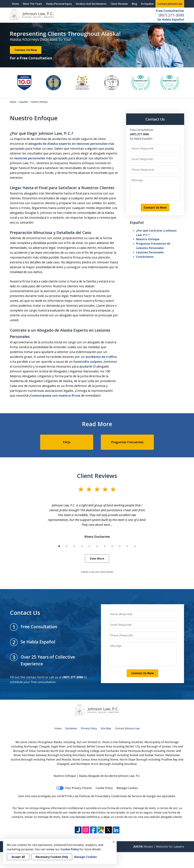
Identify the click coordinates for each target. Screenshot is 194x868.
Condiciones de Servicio (127, 796)
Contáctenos (145, 257)
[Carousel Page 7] (105, 546)
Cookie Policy (104, 788)
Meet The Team (32, 4)
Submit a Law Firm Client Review (97, 572)
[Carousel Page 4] (82, 546)
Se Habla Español (171, 19)
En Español (147, 4)
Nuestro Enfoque (148, 239)
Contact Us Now (26, 50)
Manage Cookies (127, 788)
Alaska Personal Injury (59, 4)
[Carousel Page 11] (135, 546)
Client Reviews (119, 4)
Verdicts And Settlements (91, 4)
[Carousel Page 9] (120, 546)
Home (15, 4)
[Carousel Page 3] (74, 546)
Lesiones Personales (150, 252)
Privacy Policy (89, 728)
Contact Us (155, 119)
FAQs (67, 442)
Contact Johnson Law (170, 4)
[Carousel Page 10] (127, 546)
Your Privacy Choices (74, 788)
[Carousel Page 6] (97, 546)
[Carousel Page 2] (67, 546)
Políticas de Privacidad (94, 796)
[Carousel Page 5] (89, 546)
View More (97, 558)
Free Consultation (170, 11)
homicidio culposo (88, 362)
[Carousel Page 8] (112, 546)
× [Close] (114, 842)
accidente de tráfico (101, 357)
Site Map (106, 728)
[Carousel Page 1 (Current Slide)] (59, 546)
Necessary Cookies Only (52, 857)
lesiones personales (30, 158)
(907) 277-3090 (171, 15)
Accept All (18, 857)
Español (23, 102)
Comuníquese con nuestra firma (55, 395)
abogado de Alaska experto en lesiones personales (68, 144)
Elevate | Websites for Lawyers (159, 846)
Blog (134, 4)
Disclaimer (71, 728)
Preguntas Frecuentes (127, 442)
